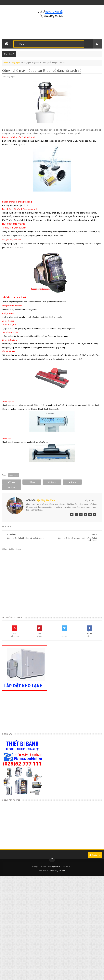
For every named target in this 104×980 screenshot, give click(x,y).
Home (6, 63)
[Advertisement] (28, 825)
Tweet (13, 482)
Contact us (95, 855)
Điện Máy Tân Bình (45, 500)
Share (37, 482)
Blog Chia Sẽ (55, 866)
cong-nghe (15, 63)
